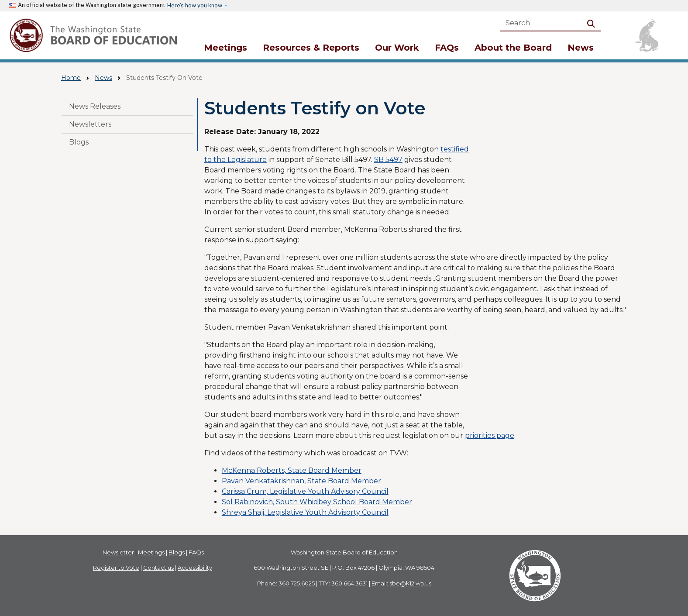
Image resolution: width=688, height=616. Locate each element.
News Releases (95, 106)
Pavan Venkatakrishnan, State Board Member (301, 481)
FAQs (447, 48)
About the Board (513, 48)
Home (71, 78)
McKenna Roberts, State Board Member (292, 470)
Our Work (397, 48)
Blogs (79, 142)
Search (593, 23)
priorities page (490, 435)
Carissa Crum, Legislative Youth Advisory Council (305, 491)
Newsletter (118, 552)
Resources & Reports (311, 48)
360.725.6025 (297, 583)
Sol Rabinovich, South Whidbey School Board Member (317, 502)
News (581, 48)
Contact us (158, 568)
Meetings (225, 48)
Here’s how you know (195, 5)
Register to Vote (116, 568)
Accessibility (195, 568)
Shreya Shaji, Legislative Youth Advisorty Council (305, 512)
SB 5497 (388, 160)
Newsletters (90, 124)
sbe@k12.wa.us (410, 583)
